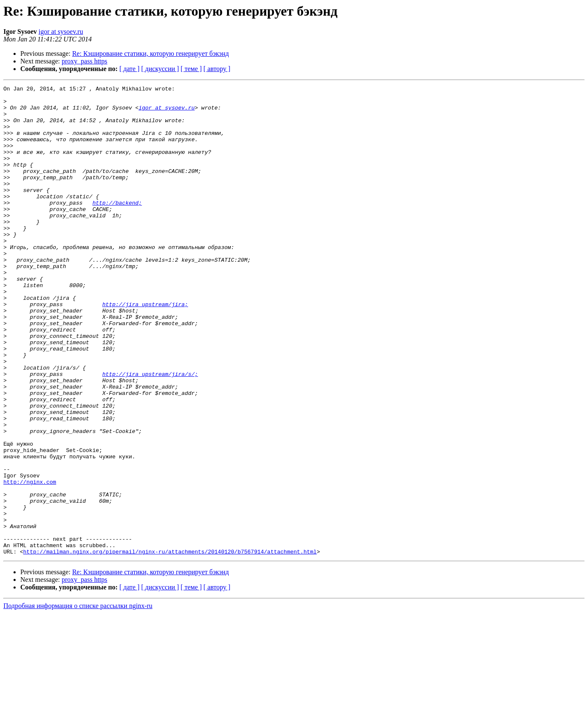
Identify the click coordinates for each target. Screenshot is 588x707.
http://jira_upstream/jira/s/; (150, 432)
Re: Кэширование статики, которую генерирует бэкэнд (151, 53)
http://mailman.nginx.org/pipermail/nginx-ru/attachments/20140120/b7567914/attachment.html (170, 645)
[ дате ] (129, 69)
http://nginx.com (30, 562)
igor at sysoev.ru (61, 32)
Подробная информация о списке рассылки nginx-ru (78, 700)
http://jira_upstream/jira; (145, 348)
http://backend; (117, 227)
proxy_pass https (85, 61)
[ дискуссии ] (160, 69)
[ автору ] (217, 69)
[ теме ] (191, 69)
